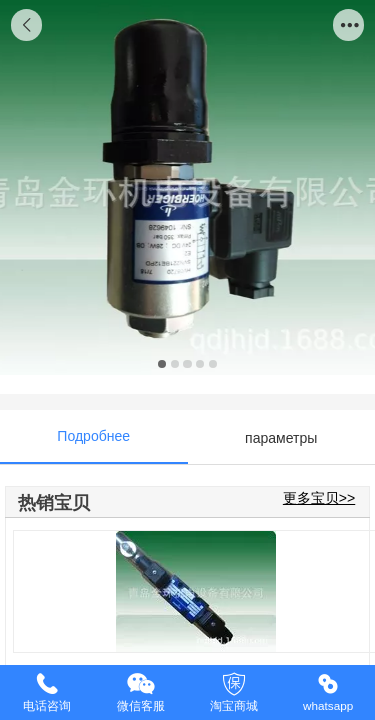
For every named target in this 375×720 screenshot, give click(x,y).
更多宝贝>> (319, 498)
